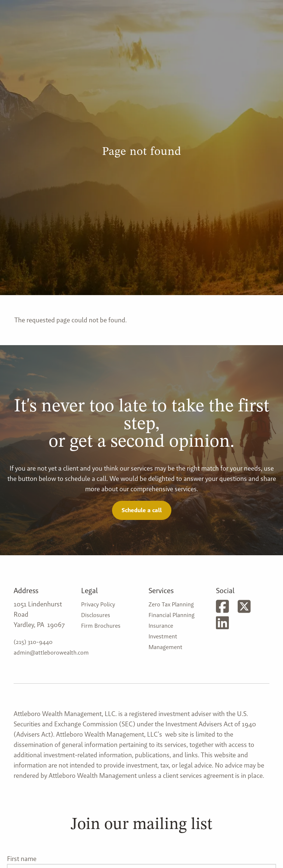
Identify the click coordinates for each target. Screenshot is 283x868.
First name (22, 859)
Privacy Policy (98, 604)
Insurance (161, 626)
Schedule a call (142, 510)
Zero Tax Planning (171, 604)
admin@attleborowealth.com (51, 653)
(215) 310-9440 (33, 642)
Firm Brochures (101, 626)
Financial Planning (172, 615)
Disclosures (96, 615)
